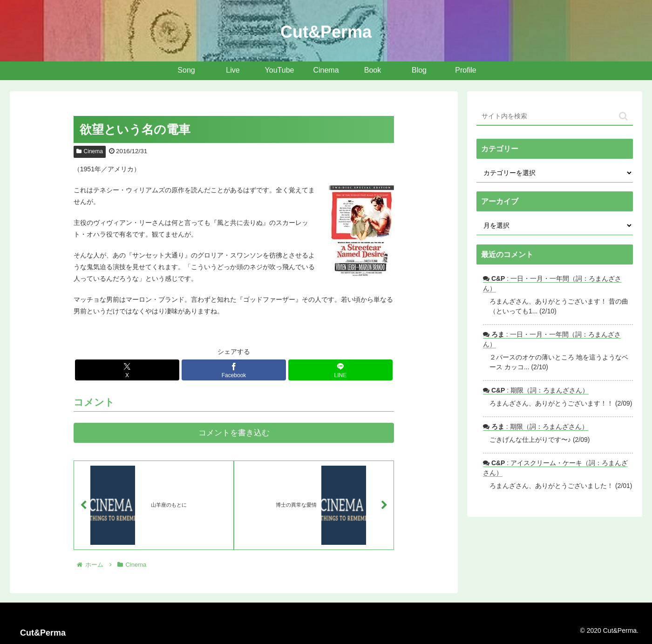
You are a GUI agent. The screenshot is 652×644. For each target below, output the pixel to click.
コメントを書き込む (234, 433)
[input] (555, 116)
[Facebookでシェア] (234, 370)
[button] (623, 116)
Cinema (90, 151)
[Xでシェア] (127, 370)
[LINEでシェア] (340, 370)
